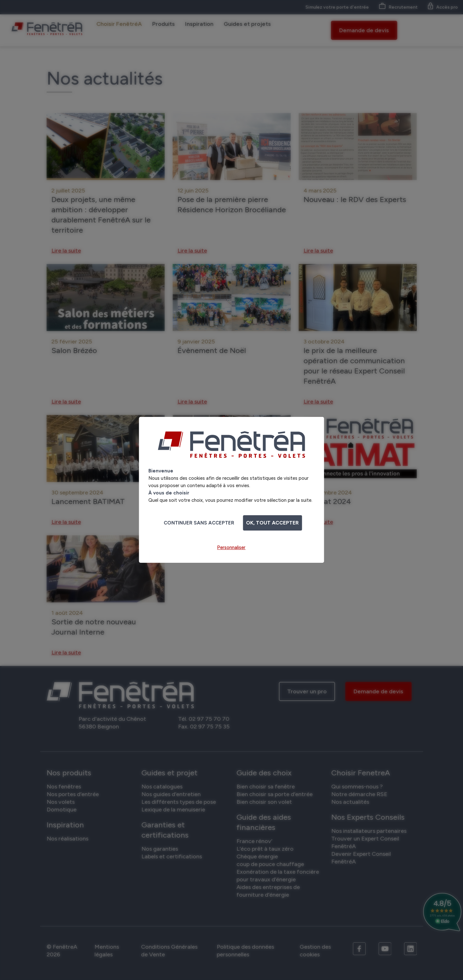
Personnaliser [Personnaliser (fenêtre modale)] (231, 547)
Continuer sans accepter (199, 523)
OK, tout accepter (272, 523)
